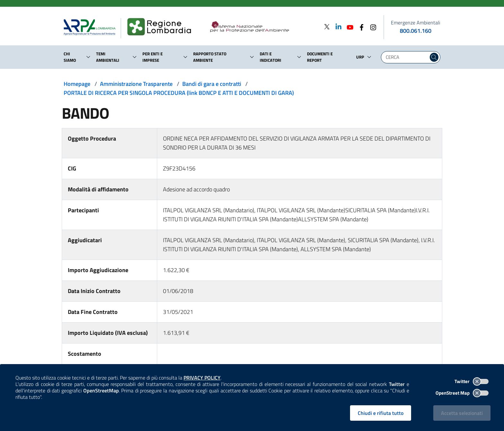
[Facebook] (360, 27)
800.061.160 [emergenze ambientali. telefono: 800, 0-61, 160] (416, 31)
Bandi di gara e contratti (212, 84)
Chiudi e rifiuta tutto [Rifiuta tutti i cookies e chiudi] (381, 413)
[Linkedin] (337, 27)
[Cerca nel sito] (434, 57)
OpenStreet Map (462, 393)
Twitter (472, 381)
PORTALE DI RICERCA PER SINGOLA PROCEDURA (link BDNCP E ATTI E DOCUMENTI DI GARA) (179, 93)
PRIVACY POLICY (202, 378)
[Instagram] (371, 27)
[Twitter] (327, 27)
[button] (88, 57)
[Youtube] (348, 27)
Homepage (77, 84)
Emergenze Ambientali (416, 23)
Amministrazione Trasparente (136, 84)
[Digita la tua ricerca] (406, 57)
